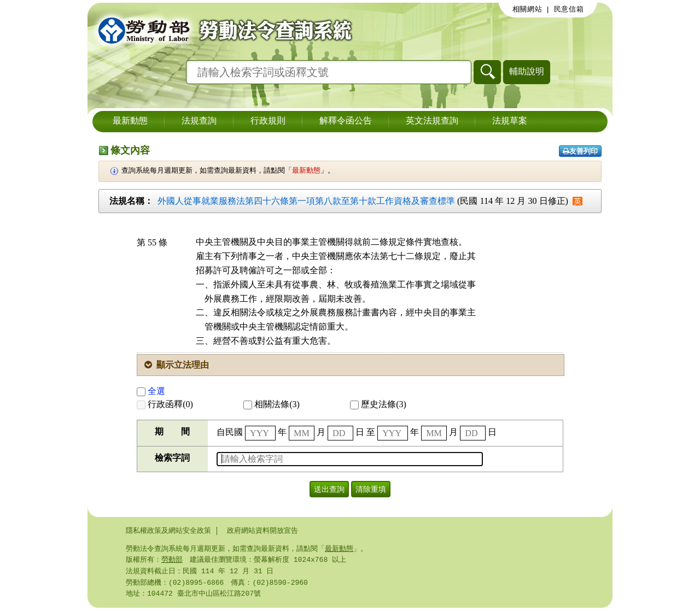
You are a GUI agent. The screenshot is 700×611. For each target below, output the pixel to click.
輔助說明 (527, 71)
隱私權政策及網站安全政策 (168, 531)
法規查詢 (199, 121)
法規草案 (510, 121)
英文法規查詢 (432, 121)
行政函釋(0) (165, 404)
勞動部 (172, 561)
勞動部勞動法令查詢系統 (221, 30)
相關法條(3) (272, 404)
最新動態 (130, 121)
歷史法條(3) (378, 404)
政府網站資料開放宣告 (262, 531)
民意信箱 (569, 9)
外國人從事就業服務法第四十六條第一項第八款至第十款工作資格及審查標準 (306, 201)
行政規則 (268, 121)
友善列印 (580, 151)
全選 (151, 391)
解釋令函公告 (346, 121)
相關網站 (527, 9)
